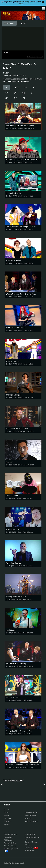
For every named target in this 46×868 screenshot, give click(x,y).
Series (6, 813)
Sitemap (28, 845)
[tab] (9, 23)
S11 (7, 87)
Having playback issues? (35, 57)
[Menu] (43, 8)
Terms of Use (29, 851)
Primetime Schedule (32, 813)
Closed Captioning (10, 834)
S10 (16, 87)
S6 (15, 93)
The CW (4, 8)
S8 (34, 87)
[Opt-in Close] (43, 2)
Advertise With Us (10, 846)
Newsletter (29, 819)
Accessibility (8, 837)
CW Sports (7, 819)
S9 (25, 87)
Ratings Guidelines (10, 843)
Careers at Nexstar (31, 842)
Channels (7, 821)
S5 (24, 93)
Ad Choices (8, 840)
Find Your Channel (31, 821)
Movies (6, 816)
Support (7, 824)
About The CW (30, 834)
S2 (15, 98)
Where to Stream (31, 816)
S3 (7, 98)
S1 (24, 98)
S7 (7, 93)
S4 (32, 93)
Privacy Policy (29, 2)
